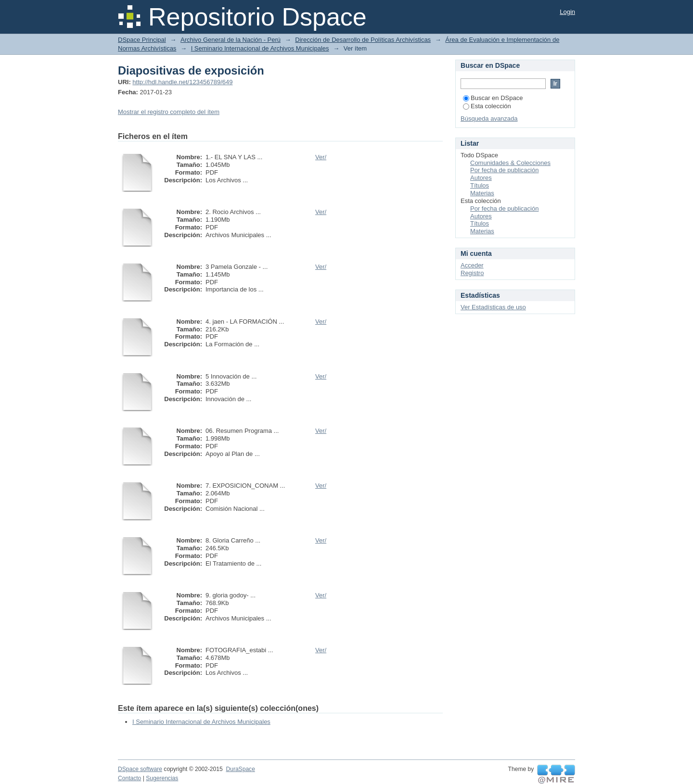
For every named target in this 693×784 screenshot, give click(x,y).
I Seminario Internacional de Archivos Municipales (260, 48)
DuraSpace (240, 769)
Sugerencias (162, 778)
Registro (472, 273)
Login (567, 12)
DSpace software (140, 769)
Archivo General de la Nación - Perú (231, 40)
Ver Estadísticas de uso (493, 307)
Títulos (480, 185)
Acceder (472, 265)
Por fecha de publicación (504, 170)
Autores (481, 178)
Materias (482, 193)
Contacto (129, 778)
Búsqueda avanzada (489, 119)
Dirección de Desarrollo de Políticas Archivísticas (363, 40)
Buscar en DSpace (493, 98)
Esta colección (487, 106)
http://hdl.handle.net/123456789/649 (182, 82)
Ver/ (321, 157)
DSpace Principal (142, 40)
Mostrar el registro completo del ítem (169, 112)
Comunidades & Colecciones (510, 163)
